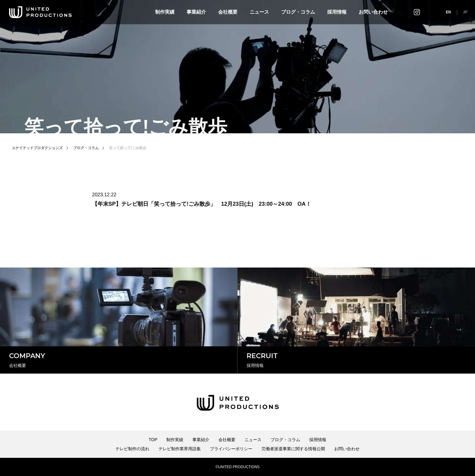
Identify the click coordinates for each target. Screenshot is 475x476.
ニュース (259, 12)
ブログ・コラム (298, 12)
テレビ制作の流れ (132, 449)
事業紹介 (196, 12)
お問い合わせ (373, 12)
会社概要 (228, 12)
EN (448, 12)
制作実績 (165, 12)
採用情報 (337, 12)
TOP (153, 440)
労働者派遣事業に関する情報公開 (293, 449)
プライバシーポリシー (231, 449)
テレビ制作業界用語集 (180, 449)
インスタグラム (417, 12)
